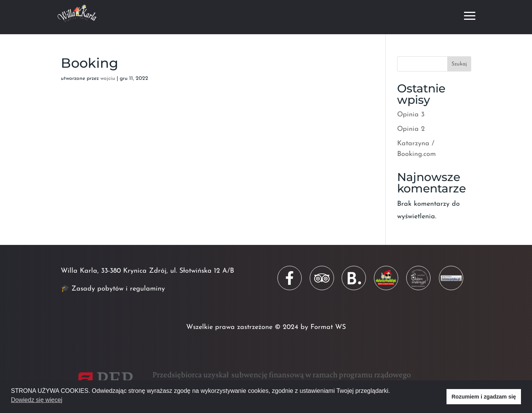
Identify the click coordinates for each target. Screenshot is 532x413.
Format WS (328, 327)
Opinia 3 (411, 115)
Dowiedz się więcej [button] (37, 400)
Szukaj (459, 64)
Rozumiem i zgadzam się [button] (484, 397)
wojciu (108, 79)
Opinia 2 (411, 129)
